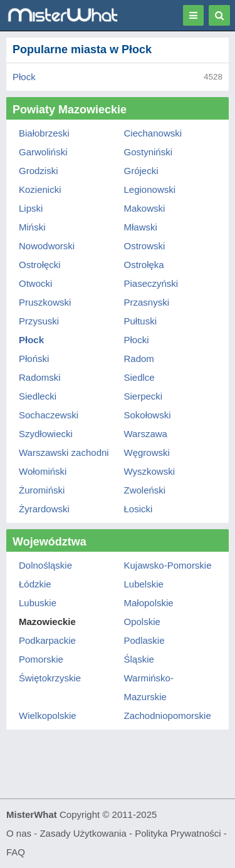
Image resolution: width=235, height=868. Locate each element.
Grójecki (141, 171)
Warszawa (146, 434)
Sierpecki (144, 396)
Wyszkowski (150, 471)
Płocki (137, 340)
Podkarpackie (47, 640)
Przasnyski (147, 302)
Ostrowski (145, 246)
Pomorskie (41, 659)
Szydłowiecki (46, 434)
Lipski (31, 208)
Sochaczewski (49, 415)
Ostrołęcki (40, 265)
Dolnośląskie (45, 565)
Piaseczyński (151, 283)
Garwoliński (43, 152)
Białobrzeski (44, 133)
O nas (19, 833)
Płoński (34, 359)
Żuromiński (42, 490)
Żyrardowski (44, 509)
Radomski (40, 377)
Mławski (141, 227)
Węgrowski (147, 452)
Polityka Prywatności (178, 833)
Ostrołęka (144, 265)
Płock (24, 77)
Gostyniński (149, 152)
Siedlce (139, 377)
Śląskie (139, 659)
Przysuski (39, 321)
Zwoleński (145, 490)
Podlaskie (144, 640)
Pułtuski (141, 321)
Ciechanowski (153, 133)
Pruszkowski (45, 302)
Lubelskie (144, 584)
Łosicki (138, 509)
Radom (139, 359)
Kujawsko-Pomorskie (168, 565)
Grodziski (39, 171)
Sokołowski (148, 415)
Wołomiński (43, 471)
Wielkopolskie (48, 716)
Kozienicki (40, 189)
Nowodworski (47, 246)
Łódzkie (35, 584)
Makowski (145, 208)
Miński (32, 227)
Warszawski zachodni (64, 452)
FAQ (16, 852)
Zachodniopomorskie (168, 716)
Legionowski (150, 189)
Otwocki (35, 283)
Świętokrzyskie (50, 678)
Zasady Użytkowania (83, 833)
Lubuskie (38, 603)
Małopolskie (149, 603)
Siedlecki (38, 396)
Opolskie (142, 622)
